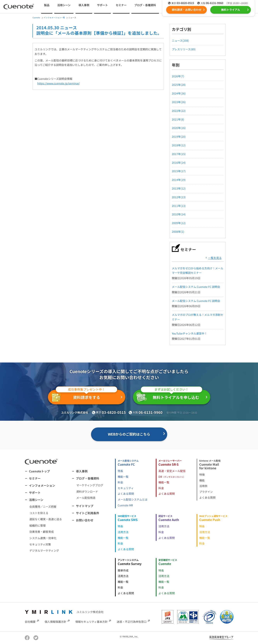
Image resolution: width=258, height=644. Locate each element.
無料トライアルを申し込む (169, 396)
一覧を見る (215, 258)
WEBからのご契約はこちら (129, 434)
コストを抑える (39, 513)
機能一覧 (123, 477)
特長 (120, 471)
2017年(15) (179, 154)
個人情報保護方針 (55, 621)
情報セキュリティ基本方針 (92, 621)
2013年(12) (179, 188)
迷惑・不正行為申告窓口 (132, 621)
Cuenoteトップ (39, 471)
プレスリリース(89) (184, 49)
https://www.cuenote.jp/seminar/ (58, 83)
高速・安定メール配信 (172, 471)
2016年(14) (179, 163)
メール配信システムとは (133, 499)
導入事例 (84, 5)
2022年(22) (179, 111)
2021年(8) (178, 119)
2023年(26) (179, 102)
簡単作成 (123, 570)
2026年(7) (178, 76)
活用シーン (36, 500)
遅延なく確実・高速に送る (46, 519)
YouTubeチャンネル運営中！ (189, 333)
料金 (120, 482)
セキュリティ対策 (40, 544)
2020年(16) (179, 128)
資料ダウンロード (87, 491)
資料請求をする (84, 396)
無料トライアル (231, 10)
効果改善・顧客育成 (42, 532)
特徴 (202, 475)
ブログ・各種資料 (88, 478)
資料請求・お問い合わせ (186, 10)
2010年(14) (179, 214)
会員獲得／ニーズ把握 (43, 507)
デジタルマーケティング (44, 550)
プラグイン (206, 492)
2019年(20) (179, 137)
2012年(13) (179, 197)
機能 (202, 480)
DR (172, 477)
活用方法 (123, 532)
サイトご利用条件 (88, 513)
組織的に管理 (37, 525)
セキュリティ (126, 488)
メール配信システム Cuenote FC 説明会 (196, 287)
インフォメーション (42, 485)
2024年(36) (179, 93)
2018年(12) (179, 145)
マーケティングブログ (90, 485)
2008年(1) (178, 232)
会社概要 (30, 621)
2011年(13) (179, 206)
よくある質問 (126, 494)
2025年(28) (179, 85)
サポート (102, 5)
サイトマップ (85, 506)
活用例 (203, 486)
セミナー (121, 5)
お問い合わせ (85, 520)
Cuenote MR (125, 505)
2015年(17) (179, 171)
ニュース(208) (180, 40)
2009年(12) (179, 223)
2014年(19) (179, 180)
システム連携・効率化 (43, 538)
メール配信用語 (86, 498)
